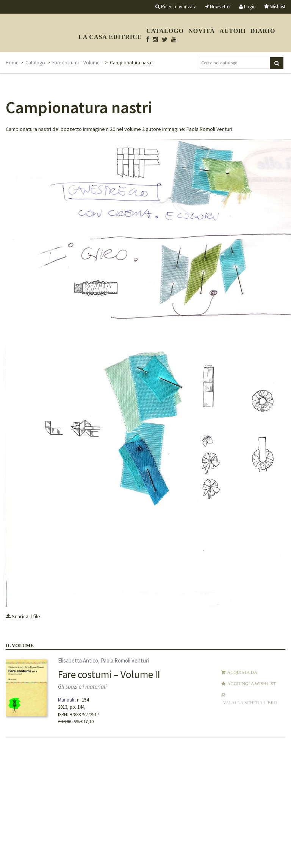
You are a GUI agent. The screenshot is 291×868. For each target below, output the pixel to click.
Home (12, 63)
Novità (202, 31)
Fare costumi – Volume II (77, 63)
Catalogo (165, 31)
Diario (263, 31)
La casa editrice (110, 37)
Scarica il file (23, 616)
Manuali (66, 700)
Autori (233, 31)
